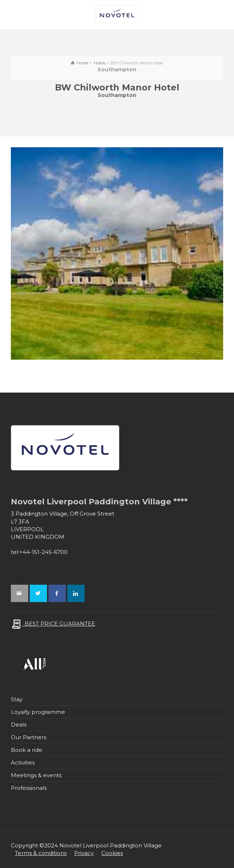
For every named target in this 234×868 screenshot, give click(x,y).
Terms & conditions (41, 853)
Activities (23, 763)
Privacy (84, 853)
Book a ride (27, 750)
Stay (17, 699)
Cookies (112, 853)
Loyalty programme (38, 712)
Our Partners (29, 737)
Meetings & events (36, 775)
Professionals (29, 788)
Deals (19, 725)
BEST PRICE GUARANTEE (53, 624)
